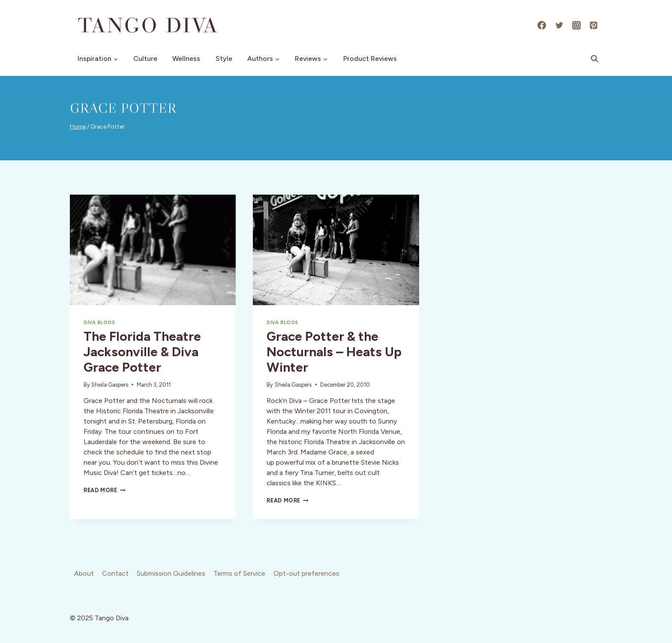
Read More (105, 490)
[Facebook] (542, 25)
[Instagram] (576, 25)
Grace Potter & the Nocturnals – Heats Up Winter (334, 352)
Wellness (186, 59)
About (84, 573)
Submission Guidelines (171, 573)
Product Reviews (370, 59)
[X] (559, 25)
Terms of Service (239, 573)
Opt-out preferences (306, 573)
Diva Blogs (99, 322)
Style (224, 59)
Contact (115, 573)
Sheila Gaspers (110, 385)
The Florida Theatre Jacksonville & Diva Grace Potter (142, 352)
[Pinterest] (594, 25)
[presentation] (153, 250)
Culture (145, 59)
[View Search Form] (594, 59)
